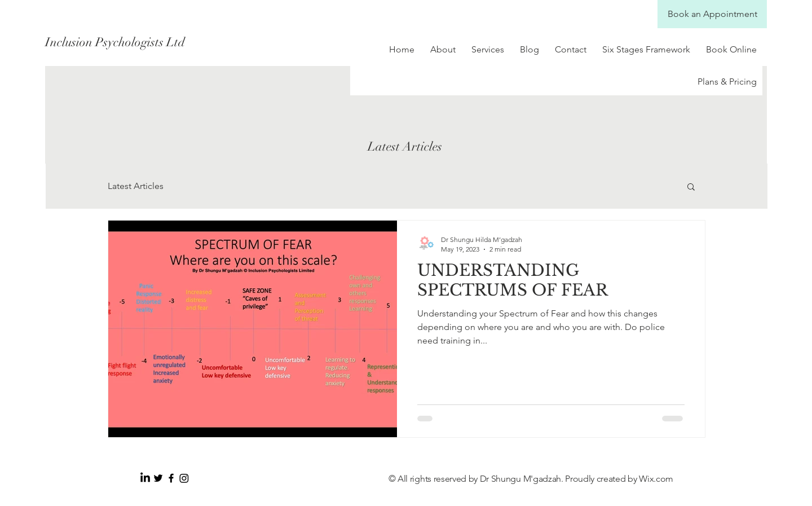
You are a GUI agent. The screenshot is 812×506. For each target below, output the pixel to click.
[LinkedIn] (145, 478)
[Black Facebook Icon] (171, 478)
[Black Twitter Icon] (158, 478)
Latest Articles (136, 186)
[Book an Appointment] (712, 14)
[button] (691, 188)
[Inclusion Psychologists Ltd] (145, 42)
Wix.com (656, 479)
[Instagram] (184, 478)
